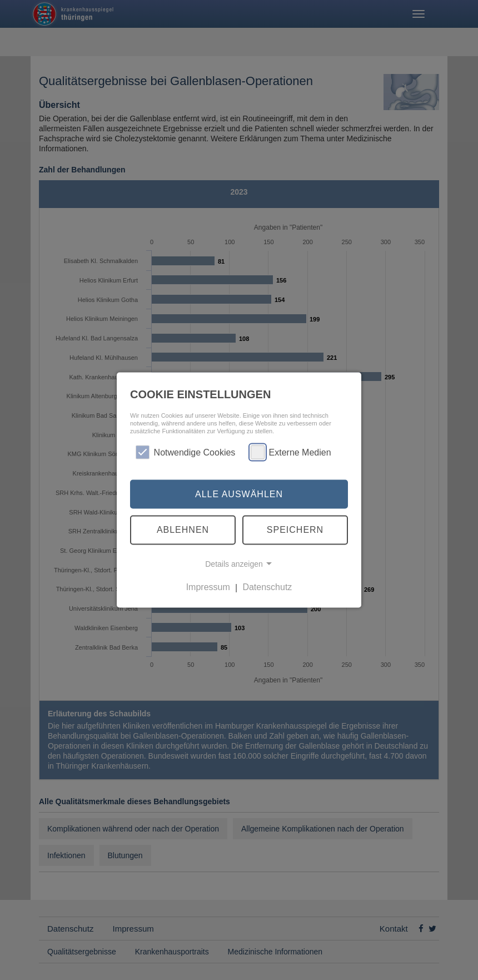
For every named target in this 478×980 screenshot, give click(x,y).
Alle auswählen (239, 494)
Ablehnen (183, 530)
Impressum (208, 587)
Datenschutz (267, 587)
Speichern (295, 530)
